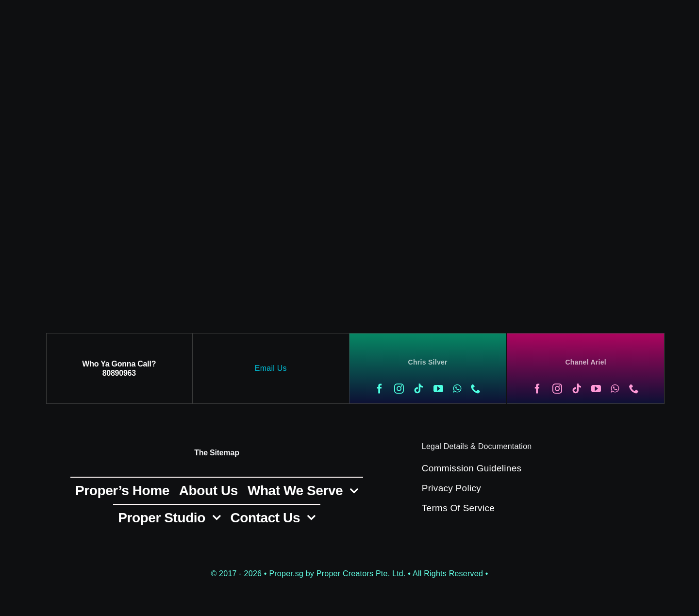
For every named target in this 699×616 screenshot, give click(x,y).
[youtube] (438, 389)
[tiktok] (418, 389)
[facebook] (380, 389)
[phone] (476, 389)
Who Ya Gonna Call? (119, 364)
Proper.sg (287, 574)
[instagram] (399, 389)
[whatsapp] (457, 389)
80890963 (119, 373)
